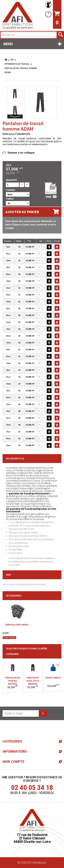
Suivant (15, 116)
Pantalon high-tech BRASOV (33, 680)
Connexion (48, 14)
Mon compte (13, 762)
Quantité (11, 180)
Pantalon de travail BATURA (13, 680)
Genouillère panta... (18, 625)
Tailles (10, 199)
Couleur (11, 190)
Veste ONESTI (53, 678)
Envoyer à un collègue (21, 153)
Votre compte (48, 5)
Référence (8, 134)
